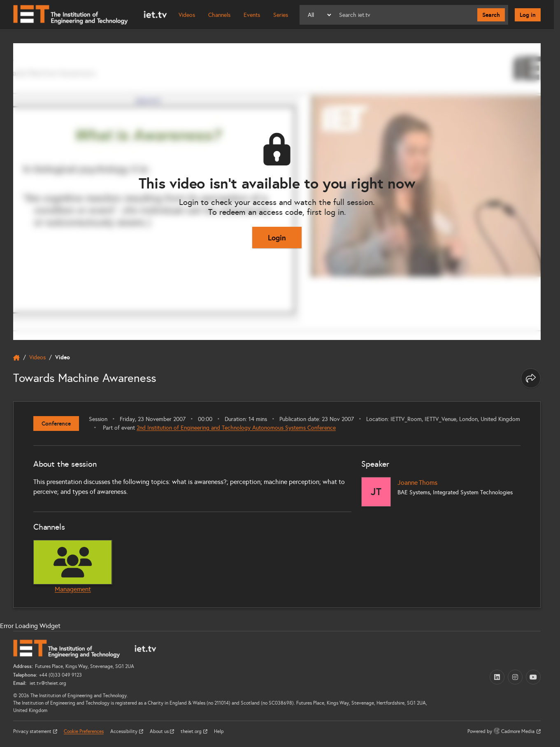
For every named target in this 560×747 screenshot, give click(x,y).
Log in (528, 15)
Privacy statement (33, 731)
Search (491, 15)
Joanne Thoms (417, 483)
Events (252, 15)
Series (281, 15)
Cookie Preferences (84, 731)
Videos (187, 15)
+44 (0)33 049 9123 (60, 675)
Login (277, 238)
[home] (16, 358)
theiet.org (192, 731)
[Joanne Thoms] (376, 492)
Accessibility (124, 731)
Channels (219, 15)
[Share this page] (531, 378)
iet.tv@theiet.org (47, 683)
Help (219, 731)
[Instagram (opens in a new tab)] (515, 677)
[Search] (405, 15)
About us (160, 731)
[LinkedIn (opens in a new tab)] (497, 677)
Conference (56, 424)
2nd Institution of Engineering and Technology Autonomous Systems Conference (236, 428)
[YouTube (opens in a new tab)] (533, 677)
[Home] (90, 15)
